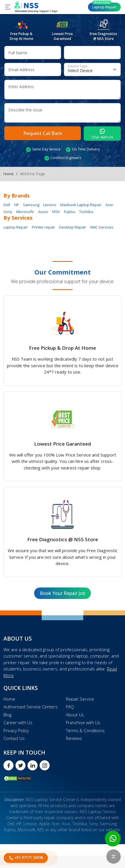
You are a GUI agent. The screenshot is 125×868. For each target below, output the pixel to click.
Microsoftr (25, 212)
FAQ (70, 707)
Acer (109, 205)
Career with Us (18, 722)
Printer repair (43, 227)
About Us (75, 715)
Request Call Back (43, 133)
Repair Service (80, 699)
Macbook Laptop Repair (81, 205)
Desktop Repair (73, 227)
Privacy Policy (16, 730)
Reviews (74, 738)
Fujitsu (70, 212)
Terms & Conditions (85, 730)
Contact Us (14, 738)
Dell (7, 205)
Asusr (43, 212)
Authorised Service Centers (31, 707)
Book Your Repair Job (62, 593)
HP (16, 205)
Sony (8, 212)
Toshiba (86, 212)
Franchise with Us (83, 722)
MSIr (56, 212)
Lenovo (50, 205)
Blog (7, 715)
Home (9, 174)
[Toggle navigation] (8, 7)
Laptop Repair (104, 6)
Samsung (31, 205)
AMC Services (102, 227)
